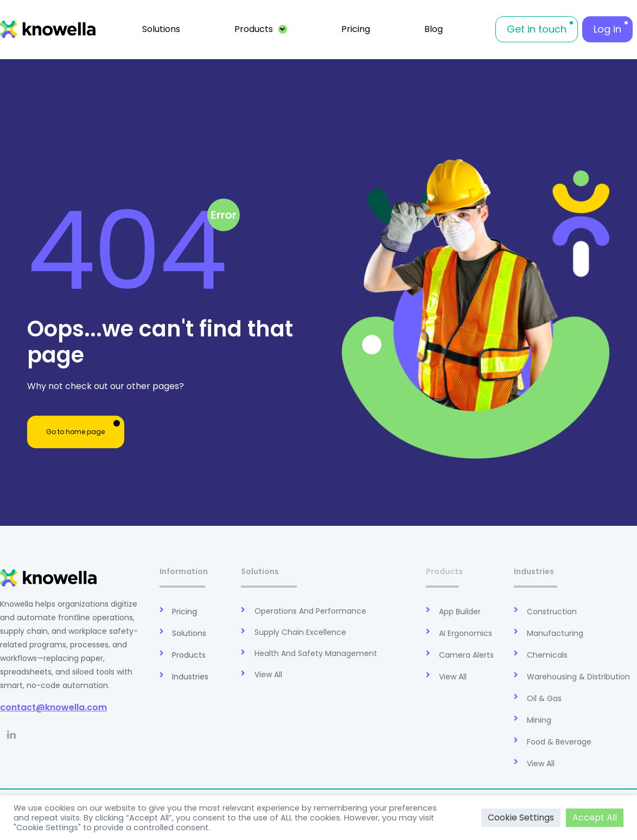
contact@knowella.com (53, 707)
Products (261, 29)
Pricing (356, 29)
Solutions (161, 29)
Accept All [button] (595, 817)
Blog (434, 29)
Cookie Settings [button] (521, 817)
